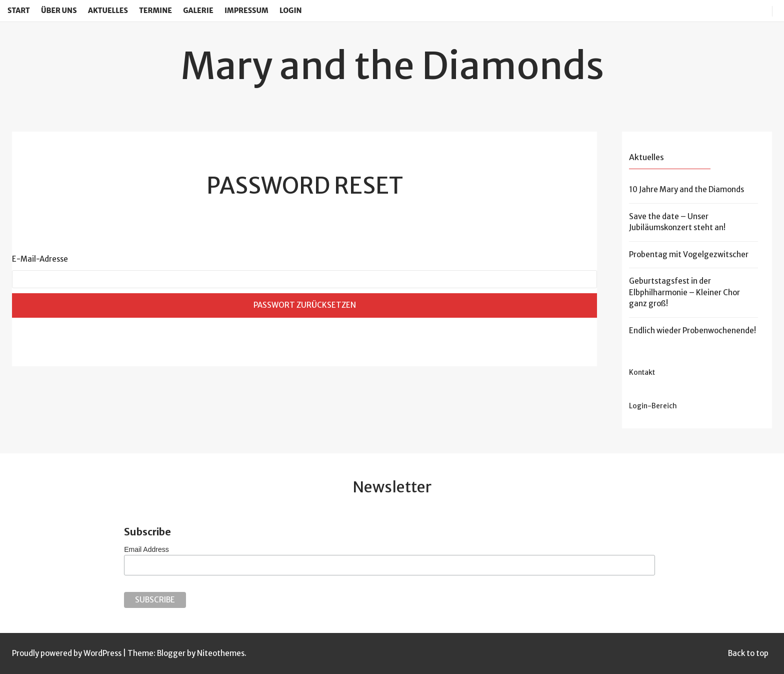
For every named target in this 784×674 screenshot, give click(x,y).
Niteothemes (221, 653)
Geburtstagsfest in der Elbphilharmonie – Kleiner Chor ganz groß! (684, 292)
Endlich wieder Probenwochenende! (692, 330)
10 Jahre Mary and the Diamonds (686, 189)
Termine (155, 11)
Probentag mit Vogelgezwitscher (689, 254)
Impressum (246, 11)
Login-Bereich (653, 406)
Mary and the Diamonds (392, 66)
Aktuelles (108, 11)
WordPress (102, 653)
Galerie (198, 11)
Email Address (146, 549)
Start (19, 11)
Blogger (171, 653)
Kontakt (642, 373)
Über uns (59, 11)
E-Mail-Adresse (40, 259)
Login (291, 11)
